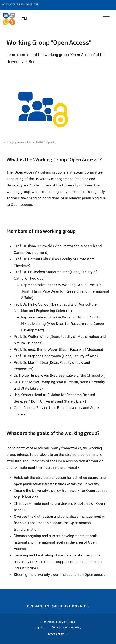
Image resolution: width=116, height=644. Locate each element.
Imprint (40, 627)
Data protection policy (67, 627)
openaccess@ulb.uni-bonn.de (58, 606)
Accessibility (58, 634)
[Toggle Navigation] (106, 18)
